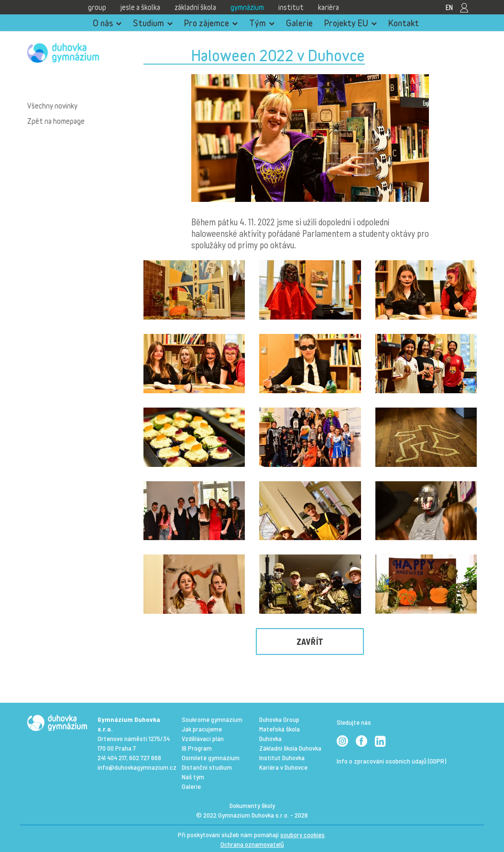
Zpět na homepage (56, 121)
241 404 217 (112, 758)
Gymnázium (247, 7)
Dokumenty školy (252, 805)
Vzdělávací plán (203, 738)
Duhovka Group (279, 719)
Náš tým (193, 777)
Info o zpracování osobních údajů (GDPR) (391, 761)
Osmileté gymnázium (211, 758)
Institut (291, 7)
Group (97, 7)
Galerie (299, 23)
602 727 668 (145, 758)
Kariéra (329, 7)
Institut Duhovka (282, 758)
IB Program (197, 748)
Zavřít (310, 642)
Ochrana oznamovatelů (252, 844)
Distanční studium (207, 767)
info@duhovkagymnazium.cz (137, 767)
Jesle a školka (140, 7)
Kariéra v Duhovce (283, 767)
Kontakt (404, 23)
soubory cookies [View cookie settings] (302, 835)
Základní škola (195, 7)
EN (449, 7)
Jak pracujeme (202, 729)
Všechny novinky (52, 106)
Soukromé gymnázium (212, 719)
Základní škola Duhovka (290, 748)
